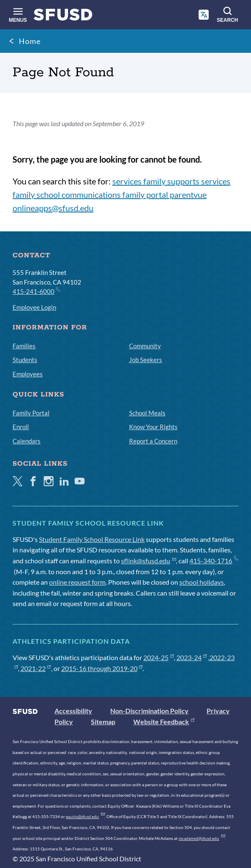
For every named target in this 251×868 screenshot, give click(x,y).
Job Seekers (146, 360)
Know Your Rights (153, 427)
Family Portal (31, 413)
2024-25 (159, 657)
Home (30, 41)
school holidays (202, 582)
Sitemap (103, 722)
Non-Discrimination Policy (149, 711)
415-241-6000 (36, 291)
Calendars (27, 441)
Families (24, 346)
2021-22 (36, 668)
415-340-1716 (213, 561)
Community (145, 346)
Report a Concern (153, 441)
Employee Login (34, 307)
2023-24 (192, 657)
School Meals (147, 413)
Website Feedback (164, 722)
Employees (28, 374)
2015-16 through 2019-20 (102, 668)
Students (25, 360)
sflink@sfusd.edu (149, 561)
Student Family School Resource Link (92, 539)
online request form (77, 582)
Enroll (21, 427)
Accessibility (73, 711)
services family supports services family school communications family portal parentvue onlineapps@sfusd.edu (122, 194)
